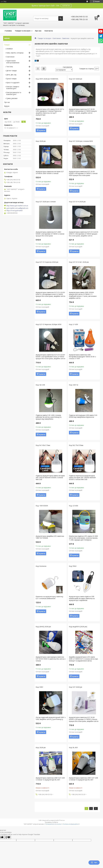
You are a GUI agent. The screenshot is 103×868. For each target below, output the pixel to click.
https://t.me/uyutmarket (15, 211)
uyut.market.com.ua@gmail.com (17, 208)
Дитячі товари (11, 71)
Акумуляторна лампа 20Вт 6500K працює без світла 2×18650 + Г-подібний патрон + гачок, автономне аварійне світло (83, 295)
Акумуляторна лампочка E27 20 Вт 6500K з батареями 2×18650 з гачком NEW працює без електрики (83, 173)
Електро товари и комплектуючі (13, 88)
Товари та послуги (23, 31)
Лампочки (66, 38)
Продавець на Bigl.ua (51, 822)
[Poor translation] (8, 837)
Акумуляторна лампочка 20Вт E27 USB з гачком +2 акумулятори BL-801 (50, 779)
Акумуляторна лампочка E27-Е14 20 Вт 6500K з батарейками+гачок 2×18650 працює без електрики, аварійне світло (51, 357)
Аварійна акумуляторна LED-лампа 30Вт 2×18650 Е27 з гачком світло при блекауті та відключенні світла (83, 659)
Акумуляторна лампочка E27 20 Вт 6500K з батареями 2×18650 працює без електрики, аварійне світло (83, 111)
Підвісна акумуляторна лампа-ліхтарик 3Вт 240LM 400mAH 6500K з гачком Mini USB (50, 477)
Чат (94, 862)
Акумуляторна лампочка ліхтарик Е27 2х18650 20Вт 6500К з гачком (50, 172)
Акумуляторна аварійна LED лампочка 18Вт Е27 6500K (50, 537)
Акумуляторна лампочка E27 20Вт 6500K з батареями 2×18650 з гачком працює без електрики (50, 234)
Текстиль (10, 67)
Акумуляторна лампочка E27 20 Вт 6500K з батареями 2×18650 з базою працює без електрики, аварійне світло (84, 719)
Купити (42, 130)
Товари (7, 45)
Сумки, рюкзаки (12, 98)
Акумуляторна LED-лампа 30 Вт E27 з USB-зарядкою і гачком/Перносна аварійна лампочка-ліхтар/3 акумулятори (50, 112)
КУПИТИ (66, 6)
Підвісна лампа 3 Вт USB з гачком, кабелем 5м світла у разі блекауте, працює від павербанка (49, 417)
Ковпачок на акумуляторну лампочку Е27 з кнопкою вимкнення (49, 597)
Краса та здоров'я (13, 83)
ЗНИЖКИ (9, 49)
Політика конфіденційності (71, 824)
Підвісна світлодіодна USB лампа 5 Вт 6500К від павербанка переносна (83, 416)
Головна (8, 31)
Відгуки (7, 106)
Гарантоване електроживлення (13, 62)
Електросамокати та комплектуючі (14, 93)
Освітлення (57, 38)
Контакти (49, 31)
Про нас (38, 31)
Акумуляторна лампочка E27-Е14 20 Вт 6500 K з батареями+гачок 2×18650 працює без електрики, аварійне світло (51, 294)
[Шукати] (61, 18)
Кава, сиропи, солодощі (15, 53)
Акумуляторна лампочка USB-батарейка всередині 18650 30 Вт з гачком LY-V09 (82, 357)
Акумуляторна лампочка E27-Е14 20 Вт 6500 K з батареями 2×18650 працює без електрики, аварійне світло (84, 234)
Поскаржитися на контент (53, 824)
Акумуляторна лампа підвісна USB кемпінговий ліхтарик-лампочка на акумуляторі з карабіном (82, 598)
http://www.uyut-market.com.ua (17, 206)
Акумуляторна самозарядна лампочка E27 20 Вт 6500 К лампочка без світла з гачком (51, 659)
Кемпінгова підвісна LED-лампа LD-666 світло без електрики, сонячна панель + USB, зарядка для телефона (83, 538)
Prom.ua (62, 820)
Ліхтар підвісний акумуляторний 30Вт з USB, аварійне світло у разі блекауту (51, 718)
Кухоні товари (11, 79)
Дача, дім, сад (11, 75)
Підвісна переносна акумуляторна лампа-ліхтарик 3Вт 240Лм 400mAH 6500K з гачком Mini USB (82, 477)
